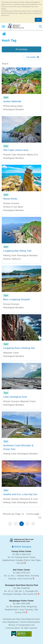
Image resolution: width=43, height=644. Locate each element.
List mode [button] (31, 57)
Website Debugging (23, 547)
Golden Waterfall (12, 101)
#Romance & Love (29, 499)
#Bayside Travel (11, 353)
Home (4, 34)
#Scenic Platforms (12, 259)
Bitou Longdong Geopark (16, 299)
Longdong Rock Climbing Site (19, 348)
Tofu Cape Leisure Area (16, 150)
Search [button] (40, 26)
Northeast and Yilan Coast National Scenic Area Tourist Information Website (16, 26)
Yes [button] (38, 20)
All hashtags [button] (21, 49)
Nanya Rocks (10, 199)
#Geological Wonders (13, 109)
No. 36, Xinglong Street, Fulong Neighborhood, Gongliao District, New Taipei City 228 (21, 560)
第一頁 (10, 524)
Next (27, 524)
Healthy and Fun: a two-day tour (20, 494)
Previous (16, 524)
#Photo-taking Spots (13, 106)
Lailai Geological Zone (15, 397)
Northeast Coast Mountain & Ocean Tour (18, 447)
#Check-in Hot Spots (13, 207)
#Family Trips (10, 155)
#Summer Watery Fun (27, 155)
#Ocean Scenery (11, 203)
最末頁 (33, 524)
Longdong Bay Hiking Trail (17, 251)
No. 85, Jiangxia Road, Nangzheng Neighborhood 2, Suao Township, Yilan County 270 (21, 610)
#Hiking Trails (10, 255)
